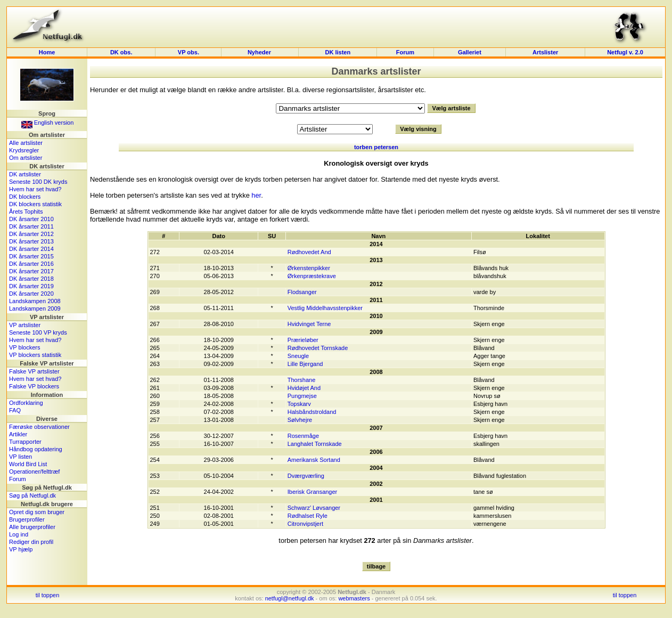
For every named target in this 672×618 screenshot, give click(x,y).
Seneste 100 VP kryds (38, 332)
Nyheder (260, 52)
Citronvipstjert (305, 524)
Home (47, 52)
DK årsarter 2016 (31, 264)
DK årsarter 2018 (31, 279)
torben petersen (376, 147)
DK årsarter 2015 (31, 256)
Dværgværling (306, 476)
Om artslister (26, 158)
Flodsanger (302, 292)
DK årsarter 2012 (31, 234)
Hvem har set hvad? (35, 189)
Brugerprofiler (27, 519)
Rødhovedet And (309, 252)
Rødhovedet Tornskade (318, 348)
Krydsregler (24, 150)
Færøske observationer (39, 427)
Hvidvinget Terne (309, 324)
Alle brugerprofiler (32, 527)
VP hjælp (21, 549)
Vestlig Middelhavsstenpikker (325, 308)
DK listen (338, 52)
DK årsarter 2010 (31, 219)
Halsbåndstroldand (312, 412)
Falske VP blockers (34, 386)
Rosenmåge (303, 436)
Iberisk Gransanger (313, 492)
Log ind (19, 534)
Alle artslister (26, 143)
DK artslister (25, 174)
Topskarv (299, 404)
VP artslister (25, 325)
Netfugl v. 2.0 (625, 52)
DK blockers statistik (35, 204)
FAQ (15, 410)
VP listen (21, 457)
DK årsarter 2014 (31, 249)
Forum (405, 52)
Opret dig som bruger (37, 512)
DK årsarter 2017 (31, 271)
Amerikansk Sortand (314, 460)
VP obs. (189, 52)
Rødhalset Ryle (308, 516)
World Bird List (28, 464)
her (256, 195)
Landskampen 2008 (35, 301)
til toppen (48, 595)
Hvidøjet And (304, 388)
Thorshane (302, 380)
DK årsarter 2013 (31, 241)
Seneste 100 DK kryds (38, 182)
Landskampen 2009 (35, 308)
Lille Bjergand (305, 364)
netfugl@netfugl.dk (290, 598)
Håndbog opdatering (36, 449)
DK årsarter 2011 (31, 226)
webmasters (354, 598)
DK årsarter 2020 (31, 294)
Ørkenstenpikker (309, 268)
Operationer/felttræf (34, 471)
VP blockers (25, 347)
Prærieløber (303, 340)
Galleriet (470, 52)
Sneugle (298, 356)
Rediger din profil (31, 542)
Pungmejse (302, 396)
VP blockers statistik (35, 355)
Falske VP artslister (34, 371)
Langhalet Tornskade (315, 444)
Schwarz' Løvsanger (314, 508)
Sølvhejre (300, 420)
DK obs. (121, 52)
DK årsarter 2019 (31, 286)
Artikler (18, 434)
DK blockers (25, 197)
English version (48, 123)
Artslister (545, 52)
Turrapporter (25, 442)
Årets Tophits (26, 212)
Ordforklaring (26, 403)
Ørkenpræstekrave (312, 276)
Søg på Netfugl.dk (32, 495)
